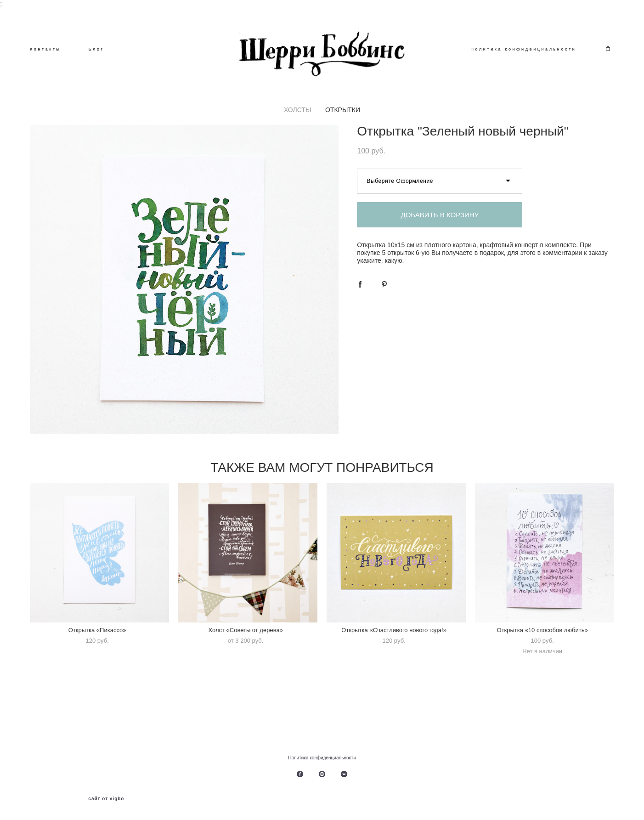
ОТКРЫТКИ (343, 112)
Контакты (45, 50)
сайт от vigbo (106, 799)
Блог (96, 50)
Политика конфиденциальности (524, 50)
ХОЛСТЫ (297, 112)
